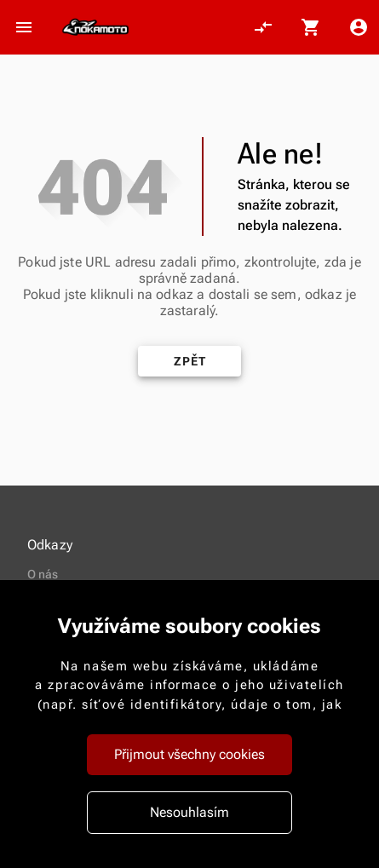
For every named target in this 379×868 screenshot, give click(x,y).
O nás (43, 574)
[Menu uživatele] (359, 27)
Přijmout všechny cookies (189, 754)
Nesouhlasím (189, 812)
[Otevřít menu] (24, 27)
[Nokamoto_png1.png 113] (95, 27)
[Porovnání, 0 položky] (263, 27)
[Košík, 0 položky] (311, 27)
